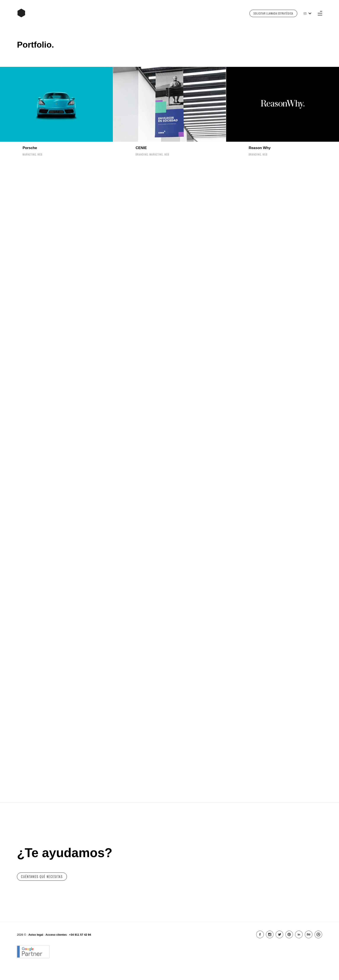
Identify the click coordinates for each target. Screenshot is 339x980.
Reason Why (260, 148)
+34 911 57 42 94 (80, 935)
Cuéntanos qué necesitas (42, 876)
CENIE (141, 148)
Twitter (279, 934)
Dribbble (318, 934)
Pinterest (289, 934)
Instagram (270, 934)
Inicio (21, 13)
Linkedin (299, 934)
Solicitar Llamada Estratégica (273, 13)
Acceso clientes (56, 935)
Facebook (260, 934)
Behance (309, 934)
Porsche (30, 148)
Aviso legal (36, 935)
